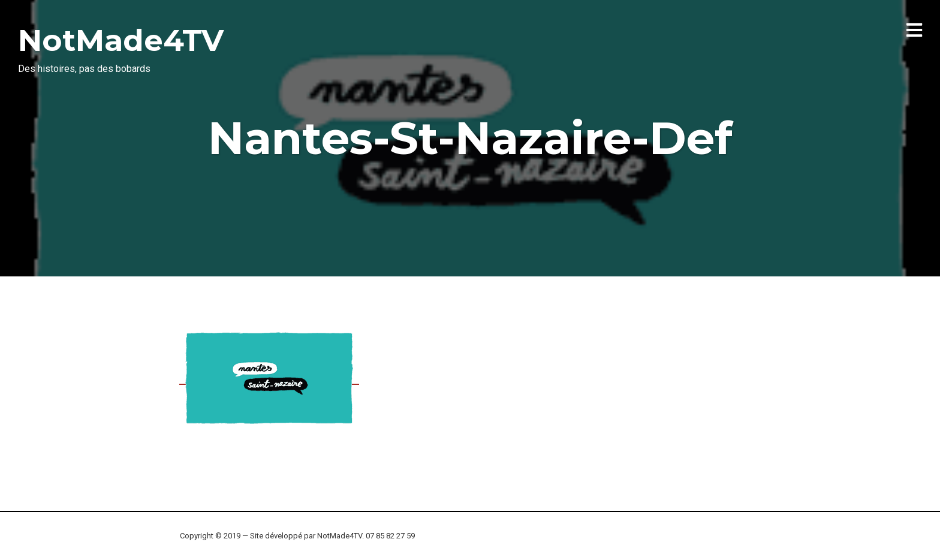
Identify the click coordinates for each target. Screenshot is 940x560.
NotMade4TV (121, 40)
